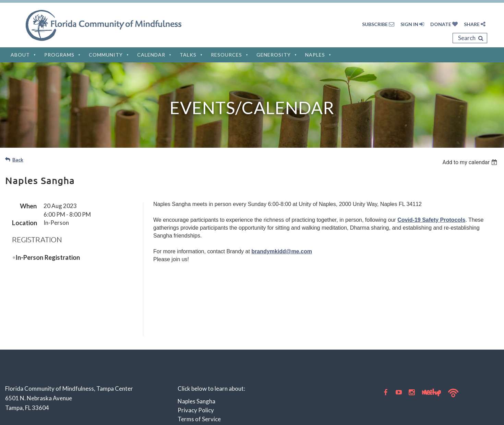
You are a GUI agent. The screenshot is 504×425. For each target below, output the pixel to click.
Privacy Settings (199, 383)
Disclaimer (191, 365)
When (28, 206)
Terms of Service (199, 356)
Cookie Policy (195, 374)
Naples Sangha (196, 338)
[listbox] (471, 162)
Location (24, 223)
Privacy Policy (196, 347)
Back (18, 160)
